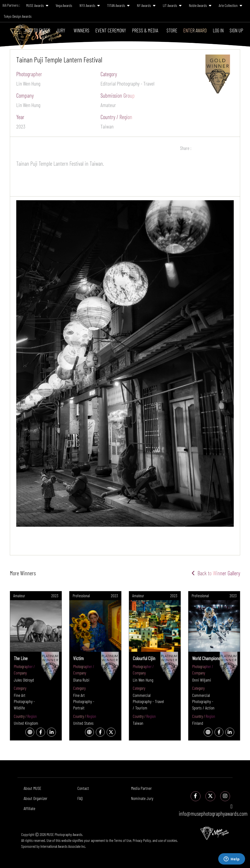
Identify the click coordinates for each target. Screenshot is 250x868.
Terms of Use (123, 840)
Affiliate (29, 808)
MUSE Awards (37, 5)
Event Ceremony (111, 30)
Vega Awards (64, 5)
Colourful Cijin (144, 658)
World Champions (206, 658)
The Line (21, 658)
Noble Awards (200, 5)
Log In (218, 30)
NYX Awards (90, 5)
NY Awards (146, 5)
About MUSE (33, 788)
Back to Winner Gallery (216, 573)
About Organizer (35, 798)
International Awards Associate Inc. (63, 846)
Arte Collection (230, 5)
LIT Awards (172, 5)
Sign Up (236, 30)
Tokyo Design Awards (18, 16)
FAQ (80, 798)
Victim (78, 658)
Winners (82, 30)
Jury (61, 30)
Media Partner (141, 788)
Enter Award (195, 30)
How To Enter (38, 30)
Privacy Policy (142, 840)
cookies (172, 840)
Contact (83, 788)
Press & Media (145, 30)
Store (172, 30)
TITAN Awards (118, 5)
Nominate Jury (142, 798)
